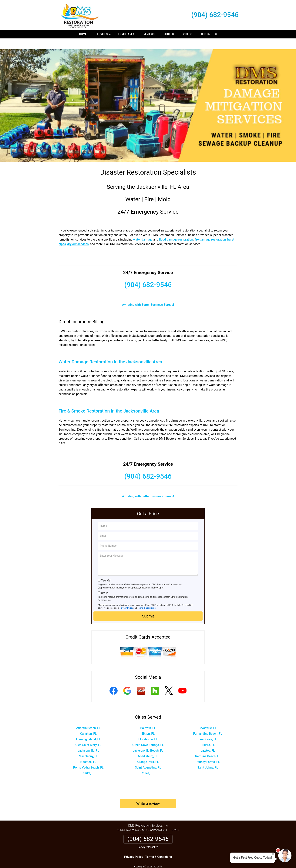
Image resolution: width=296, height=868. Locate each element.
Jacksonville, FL (88, 739)
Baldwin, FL (148, 717)
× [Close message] (273, 854)
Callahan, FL (88, 722)
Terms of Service (175, 860)
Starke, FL (88, 762)
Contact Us (209, 34)
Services (104, 35)
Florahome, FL (148, 728)
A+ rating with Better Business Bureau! (148, 294)
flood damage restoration (176, 228)
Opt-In (104, 582)
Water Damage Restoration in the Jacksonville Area (110, 351)
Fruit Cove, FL (208, 728)
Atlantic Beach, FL (88, 717)
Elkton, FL (148, 722)
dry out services (78, 233)
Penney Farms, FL (208, 751)
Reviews (149, 34)
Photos (169, 34)
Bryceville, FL (208, 717)
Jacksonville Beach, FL (148, 739)
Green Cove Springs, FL (148, 734)
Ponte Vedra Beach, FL (88, 756)
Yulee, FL (148, 762)
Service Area (126, 34)
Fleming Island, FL (88, 728)
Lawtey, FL (208, 739)
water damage (143, 228)
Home (83, 34)
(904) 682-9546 (215, 15)
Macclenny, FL (88, 745)
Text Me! (106, 569)
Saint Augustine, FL (148, 756)
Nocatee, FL (88, 751)
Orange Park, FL (148, 751)
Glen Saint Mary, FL (88, 734)
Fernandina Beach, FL (208, 722)
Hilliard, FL (208, 734)
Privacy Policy (126, 597)
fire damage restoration (210, 228)
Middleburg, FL (148, 745)
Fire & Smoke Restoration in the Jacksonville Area (109, 400)
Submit (148, 605)
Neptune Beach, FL (208, 745)
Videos (187, 34)
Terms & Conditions (147, 597)
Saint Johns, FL (208, 756)
